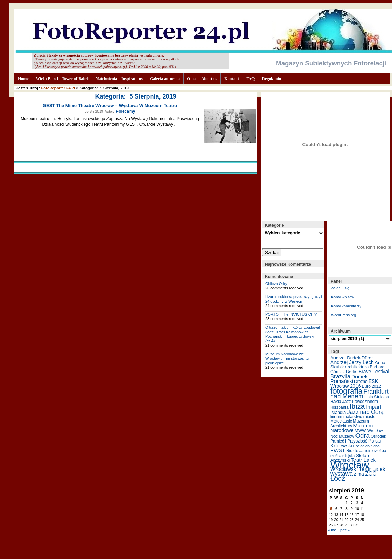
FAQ (250, 79)
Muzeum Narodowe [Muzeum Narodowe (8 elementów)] (352, 428)
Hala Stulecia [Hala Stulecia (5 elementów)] (377, 397)
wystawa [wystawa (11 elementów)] (342, 474)
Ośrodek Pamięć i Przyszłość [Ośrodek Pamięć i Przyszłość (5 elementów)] (358, 439)
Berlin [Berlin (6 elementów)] (352, 372)
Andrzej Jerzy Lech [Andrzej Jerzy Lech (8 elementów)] (352, 362)
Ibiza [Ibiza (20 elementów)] (357, 406)
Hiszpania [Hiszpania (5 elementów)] (339, 407)
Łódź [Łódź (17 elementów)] (338, 478)
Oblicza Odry (276, 284)
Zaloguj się (340, 288)
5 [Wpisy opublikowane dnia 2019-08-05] (331, 509)
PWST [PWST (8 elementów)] (338, 450)
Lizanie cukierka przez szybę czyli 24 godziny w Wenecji (294, 299)
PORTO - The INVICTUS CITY (291, 314)
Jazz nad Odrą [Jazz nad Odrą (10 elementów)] (365, 412)
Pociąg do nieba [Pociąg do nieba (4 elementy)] (367, 446)
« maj (333, 530)
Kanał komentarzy (346, 306)
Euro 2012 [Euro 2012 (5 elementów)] (372, 386)
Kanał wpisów (343, 297)
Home (23, 79)
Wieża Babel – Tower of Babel (62, 79)
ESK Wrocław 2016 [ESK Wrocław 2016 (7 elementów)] (354, 384)
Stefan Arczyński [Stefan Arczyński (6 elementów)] (350, 458)
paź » (345, 530)
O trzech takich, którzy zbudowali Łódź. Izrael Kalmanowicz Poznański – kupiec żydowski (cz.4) (293, 334)
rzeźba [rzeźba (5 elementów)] (380, 451)
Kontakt (232, 79)
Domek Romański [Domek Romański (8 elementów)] (349, 379)
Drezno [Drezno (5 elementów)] (361, 382)
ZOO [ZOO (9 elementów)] (371, 474)
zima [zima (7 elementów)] (359, 474)
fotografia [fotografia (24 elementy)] (346, 391)
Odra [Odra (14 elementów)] (362, 435)
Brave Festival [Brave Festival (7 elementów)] (374, 372)
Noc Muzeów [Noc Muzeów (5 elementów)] (342, 436)
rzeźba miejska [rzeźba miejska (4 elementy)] (343, 456)
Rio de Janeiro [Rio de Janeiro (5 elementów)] (359, 451)
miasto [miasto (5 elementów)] (369, 417)
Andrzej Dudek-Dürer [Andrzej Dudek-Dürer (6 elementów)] (352, 358)
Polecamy (125, 111)
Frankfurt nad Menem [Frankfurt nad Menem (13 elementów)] (359, 394)
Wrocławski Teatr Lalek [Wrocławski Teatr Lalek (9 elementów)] (358, 469)
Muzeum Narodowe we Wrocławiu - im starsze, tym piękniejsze (288, 358)
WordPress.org (344, 315)
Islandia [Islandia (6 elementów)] (338, 412)
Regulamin (271, 79)
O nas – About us (202, 79)
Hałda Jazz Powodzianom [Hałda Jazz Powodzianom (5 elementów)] (354, 402)
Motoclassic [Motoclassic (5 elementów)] (341, 421)
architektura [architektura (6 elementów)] (357, 367)
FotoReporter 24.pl (58, 88)
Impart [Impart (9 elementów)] (373, 407)
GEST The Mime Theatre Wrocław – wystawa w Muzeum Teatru (110, 106)
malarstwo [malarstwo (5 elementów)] (353, 417)
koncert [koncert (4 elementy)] (336, 417)
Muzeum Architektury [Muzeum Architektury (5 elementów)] (350, 424)
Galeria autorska (165, 79)
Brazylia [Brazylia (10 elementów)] (340, 376)
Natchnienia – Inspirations (119, 79)
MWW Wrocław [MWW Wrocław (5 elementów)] (369, 431)
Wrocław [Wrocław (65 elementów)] (350, 465)
